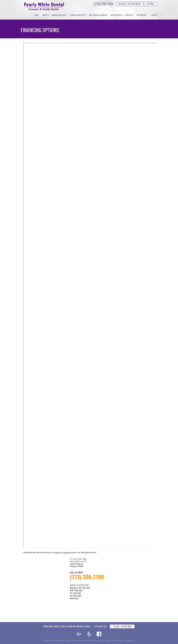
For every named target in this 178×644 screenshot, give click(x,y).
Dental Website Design (114, 641)
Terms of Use (85, 641)
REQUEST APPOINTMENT (130, 4)
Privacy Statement (72, 641)
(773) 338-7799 (104, 4)
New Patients (142, 15)
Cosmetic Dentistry (77, 15)
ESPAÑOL (150, 4)
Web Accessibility (98, 641)
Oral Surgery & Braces (98, 15)
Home (37, 15)
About (45, 15)
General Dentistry (58, 15)
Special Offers (116, 15)
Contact (154, 15)
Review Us (129, 15)
